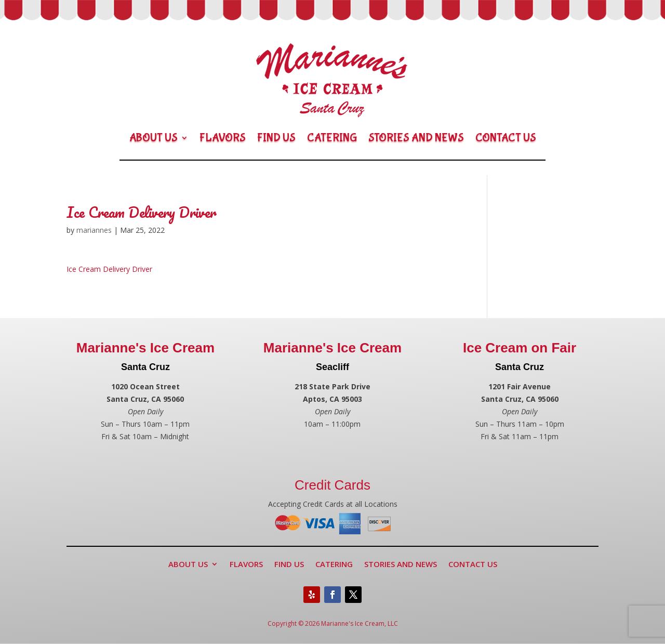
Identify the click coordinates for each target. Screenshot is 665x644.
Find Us (276, 138)
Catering (332, 138)
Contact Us (506, 138)
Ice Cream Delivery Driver (109, 269)
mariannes (94, 230)
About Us (154, 138)
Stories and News (416, 138)
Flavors (223, 138)
